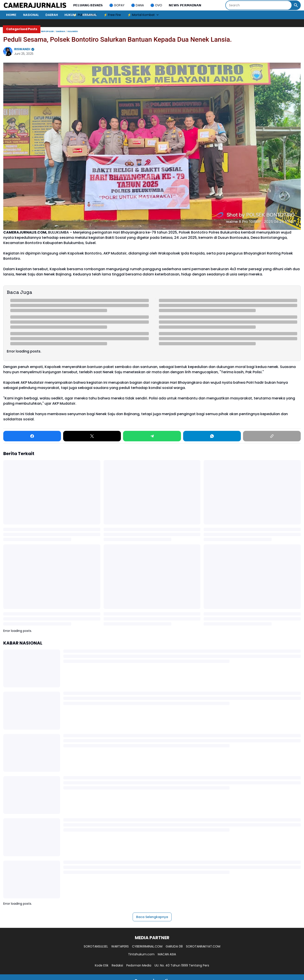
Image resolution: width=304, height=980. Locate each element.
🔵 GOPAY (117, 5)
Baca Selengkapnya (152, 917)
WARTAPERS (120, 946)
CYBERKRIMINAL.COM (147, 946)
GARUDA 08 (174, 946)
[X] (92, 436)
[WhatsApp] (212, 436)
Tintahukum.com (141, 954)
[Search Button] (296, 5)
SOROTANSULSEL (96, 946)
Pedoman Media (139, 965)
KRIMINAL (90, 15)
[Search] (259, 5)
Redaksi (117, 965)
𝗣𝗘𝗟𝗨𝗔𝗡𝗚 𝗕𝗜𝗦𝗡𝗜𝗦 (88, 5)
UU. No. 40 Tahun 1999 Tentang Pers (182, 965)
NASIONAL (31, 15)
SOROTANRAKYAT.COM (203, 946)
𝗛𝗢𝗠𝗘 (11, 15)
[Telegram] (152, 436)
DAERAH (52, 15)
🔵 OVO (156, 5)
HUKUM (70, 15)
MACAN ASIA (167, 954)
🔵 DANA (137, 5)
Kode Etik (102, 965)
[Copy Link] (272, 436)
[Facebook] (32, 436)
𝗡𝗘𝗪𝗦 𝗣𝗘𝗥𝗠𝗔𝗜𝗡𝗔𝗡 (185, 5)
